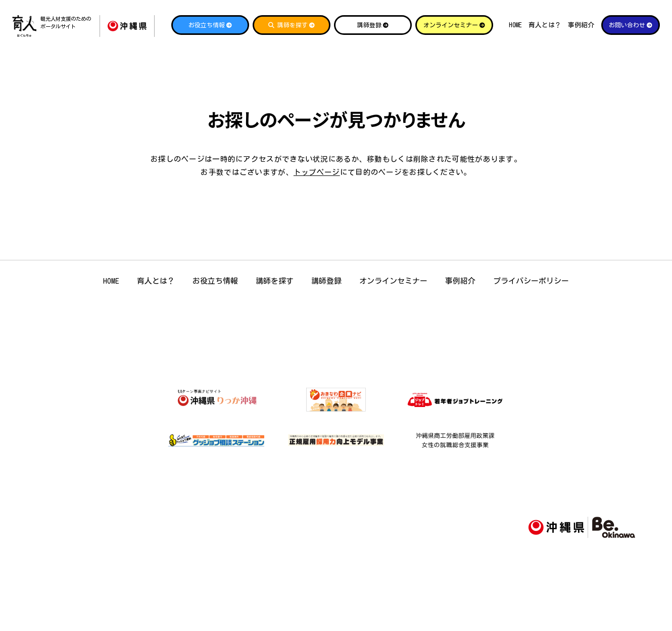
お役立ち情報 (215, 281)
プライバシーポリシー (531, 281)
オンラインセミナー (393, 281)
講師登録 (326, 281)
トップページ (317, 172)
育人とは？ (545, 25)
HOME (515, 25)
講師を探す (275, 281)
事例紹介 (581, 25)
